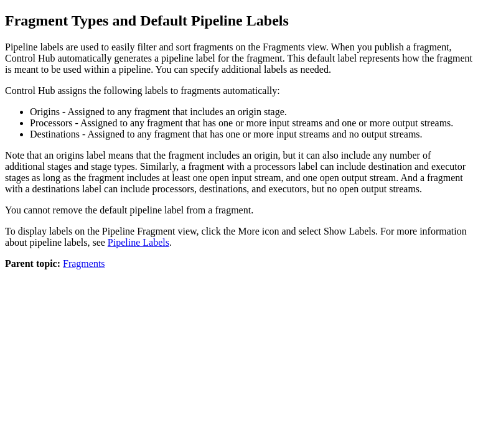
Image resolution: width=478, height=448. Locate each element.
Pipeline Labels (138, 242)
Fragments (84, 264)
